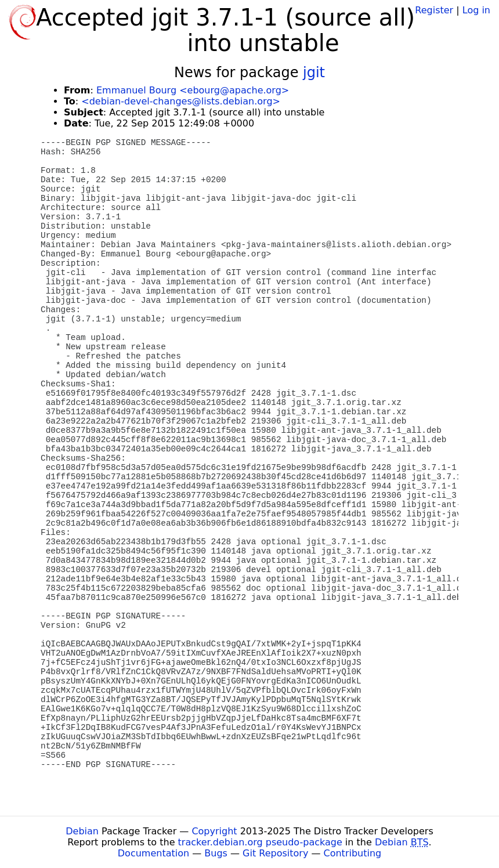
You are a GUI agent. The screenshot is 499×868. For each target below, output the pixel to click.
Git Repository (275, 853)
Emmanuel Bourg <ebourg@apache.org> (193, 90)
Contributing (353, 853)
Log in (476, 10)
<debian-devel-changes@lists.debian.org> (181, 101)
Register (434, 10)
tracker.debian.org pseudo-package (260, 842)
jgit (314, 73)
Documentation (153, 853)
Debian (82, 831)
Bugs (216, 853)
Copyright (214, 831)
